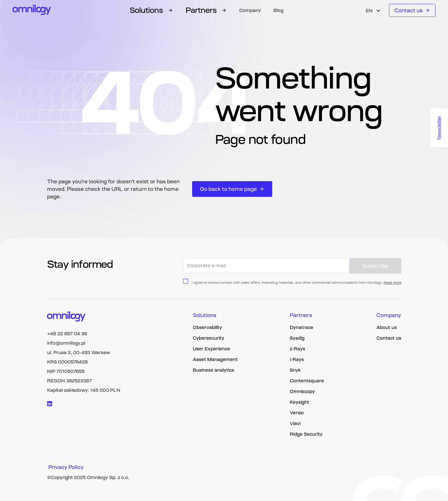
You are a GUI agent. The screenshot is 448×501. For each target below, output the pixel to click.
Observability (207, 327)
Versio (297, 413)
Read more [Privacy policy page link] (392, 283)
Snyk (295, 370)
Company (250, 10)
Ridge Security (306, 434)
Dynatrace (302, 327)
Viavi (295, 423)
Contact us (412, 10)
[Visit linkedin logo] (50, 404)
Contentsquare (307, 381)
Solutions (205, 315)
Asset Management (215, 359)
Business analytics (213, 370)
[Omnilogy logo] (32, 10)
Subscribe (375, 266)
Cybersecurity (208, 338)
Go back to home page (232, 189)
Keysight (300, 402)
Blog (278, 10)
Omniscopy (302, 391)
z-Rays (297, 349)
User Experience (211, 349)
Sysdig (297, 338)
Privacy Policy (66, 467)
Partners (301, 315)
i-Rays (297, 359)
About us (387, 327)
